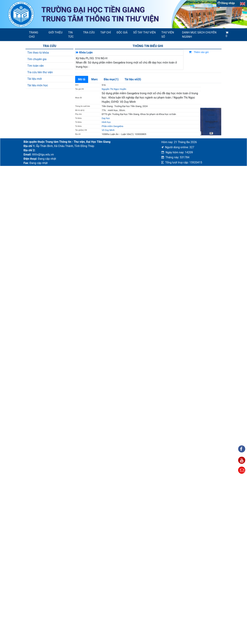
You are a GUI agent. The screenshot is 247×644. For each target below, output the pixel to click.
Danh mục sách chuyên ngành (199, 35)
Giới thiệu (55, 32)
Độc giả (122, 32)
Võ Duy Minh (108, 130)
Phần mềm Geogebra (113, 126)
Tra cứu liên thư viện (40, 72)
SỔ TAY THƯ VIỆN (144, 32)
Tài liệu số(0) (133, 79)
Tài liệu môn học (38, 85)
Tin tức (71, 35)
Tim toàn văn (36, 66)
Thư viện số (168, 35)
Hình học (106, 122)
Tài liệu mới (35, 79)
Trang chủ (34, 35)
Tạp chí (106, 32)
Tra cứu (89, 32)
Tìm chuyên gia (37, 59)
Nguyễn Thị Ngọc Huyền (114, 89)
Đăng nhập (226, 3)
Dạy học (106, 118)
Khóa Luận (86, 52)
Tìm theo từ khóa (38, 53)
